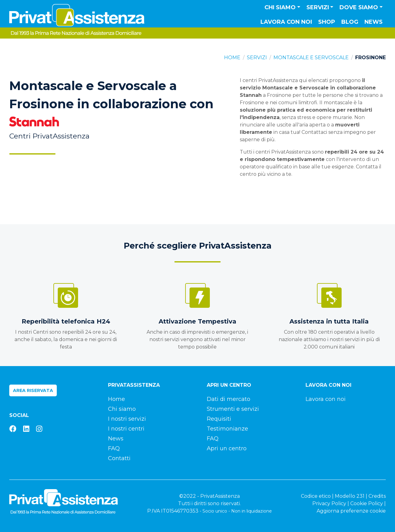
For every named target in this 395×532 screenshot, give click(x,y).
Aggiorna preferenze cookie (351, 511)
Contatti (119, 458)
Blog (350, 22)
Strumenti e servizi (233, 409)
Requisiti (219, 419)
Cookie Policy (367, 503)
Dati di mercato (229, 399)
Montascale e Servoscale (311, 58)
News (374, 22)
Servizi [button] (318, 7)
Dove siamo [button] (359, 7)
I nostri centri (126, 429)
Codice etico (316, 496)
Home (232, 58)
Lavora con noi (286, 22)
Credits (377, 496)
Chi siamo (122, 409)
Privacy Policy (329, 503)
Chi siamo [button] (280, 7)
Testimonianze (227, 429)
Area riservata (33, 390)
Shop (327, 22)
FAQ (114, 448)
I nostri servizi (127, 419)
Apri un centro (227, 448)
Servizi (257, 58)
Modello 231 (350, 496)
